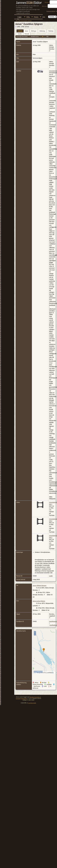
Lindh (51, 576)
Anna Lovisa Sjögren (39, 601)
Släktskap (42, 31)
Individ (20, 31)
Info (44, 17)
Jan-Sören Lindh (32, 703)
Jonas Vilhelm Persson (40, 586)
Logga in (19, 17)
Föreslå (27, 34)
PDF (47, 37)
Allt (43, 37)
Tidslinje (51, 31)
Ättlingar (34, 31)
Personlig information (22, 37)
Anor (27, 31)
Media (36, 17)
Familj (20, 34)
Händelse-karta (35, 37)
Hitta (28, 17)
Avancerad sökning (51, 11)
